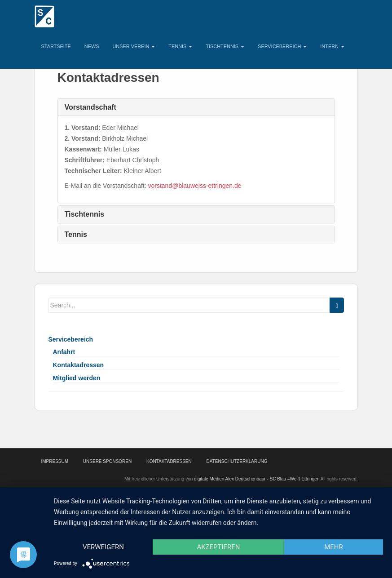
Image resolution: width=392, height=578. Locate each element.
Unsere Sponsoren (107, 461)
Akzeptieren (218, 547)
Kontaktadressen (79, 365)
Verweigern (103, 547)
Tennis (180, 46)
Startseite (56, 46)
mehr (334, 547)
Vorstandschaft (90, 107)
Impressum (55, 461)
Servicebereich (282, 46)
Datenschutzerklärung (237, 461)
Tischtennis (225, 46)
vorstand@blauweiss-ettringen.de (195, 186)
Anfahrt (64, 352)
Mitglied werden (77, 378)
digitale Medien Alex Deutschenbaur (230, 479)
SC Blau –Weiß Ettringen (294, 479)
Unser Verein (134, 46)
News (92, 46)
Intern (332, 46)
